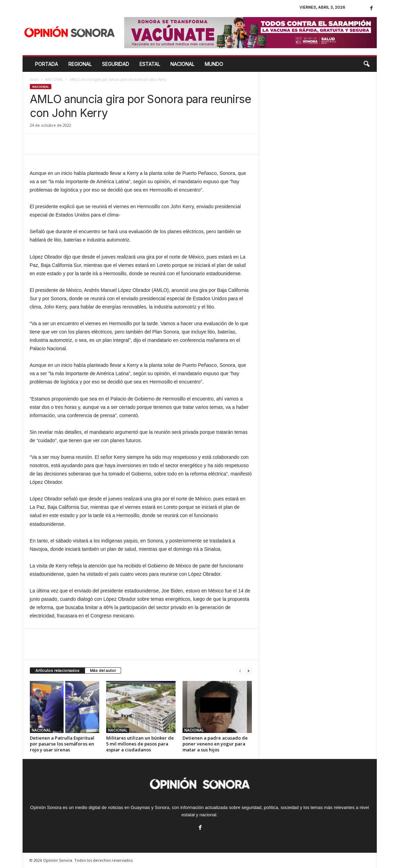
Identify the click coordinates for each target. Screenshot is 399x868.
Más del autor (103, 671)
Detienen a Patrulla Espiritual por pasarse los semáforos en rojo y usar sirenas (62, 744)
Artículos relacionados (57, 671)
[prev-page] (240, 671)
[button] (366, 64)
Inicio (34, 79)
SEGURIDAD (116, 64)
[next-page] (248, 671)
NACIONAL (182, 64)
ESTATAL (150, 64)
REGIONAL (80, 64)
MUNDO (214, 64)
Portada (46, 64)
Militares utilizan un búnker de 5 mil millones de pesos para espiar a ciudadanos (140, 744)
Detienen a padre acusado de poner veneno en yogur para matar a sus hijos (215, 744)
